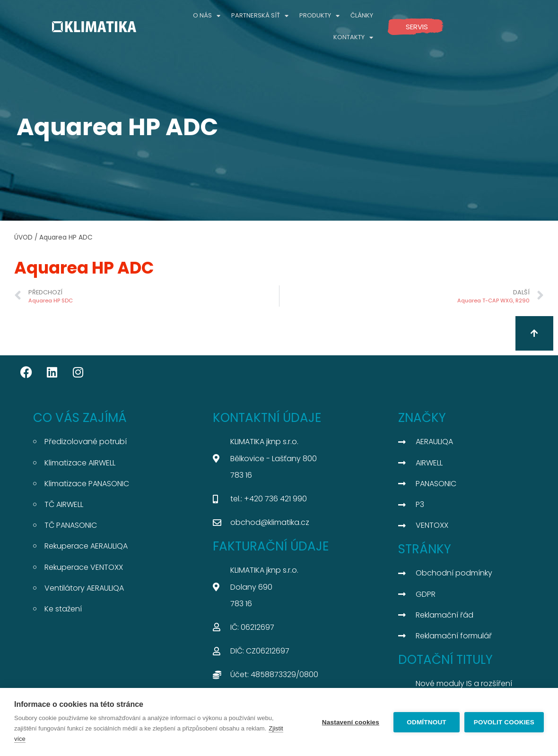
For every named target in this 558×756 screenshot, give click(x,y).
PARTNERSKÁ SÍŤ (260, 16)
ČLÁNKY (362, 15)
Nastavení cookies (351, 722)
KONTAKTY (353, 38)
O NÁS (207, 16)
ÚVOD (23, 237)
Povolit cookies (504, 722)
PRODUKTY (319, 16)
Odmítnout (427, 722)
